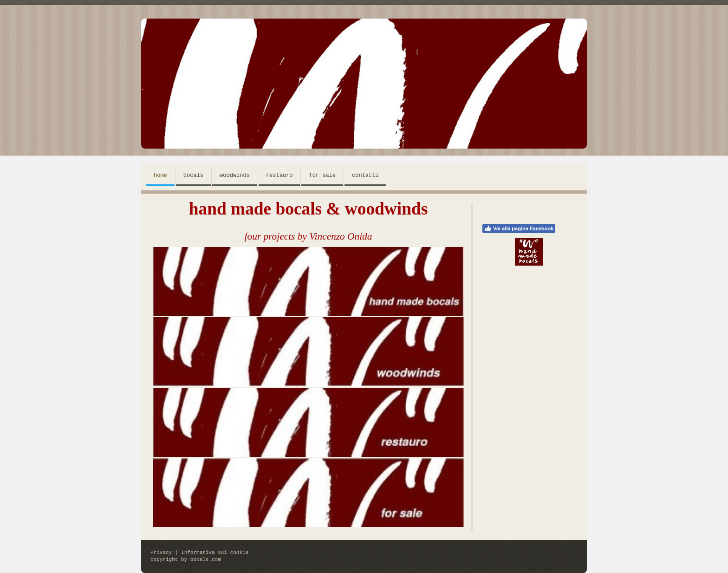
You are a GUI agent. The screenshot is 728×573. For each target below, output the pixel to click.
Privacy (161, 553)
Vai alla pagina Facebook (519, 228)
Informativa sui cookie (215, 553)
